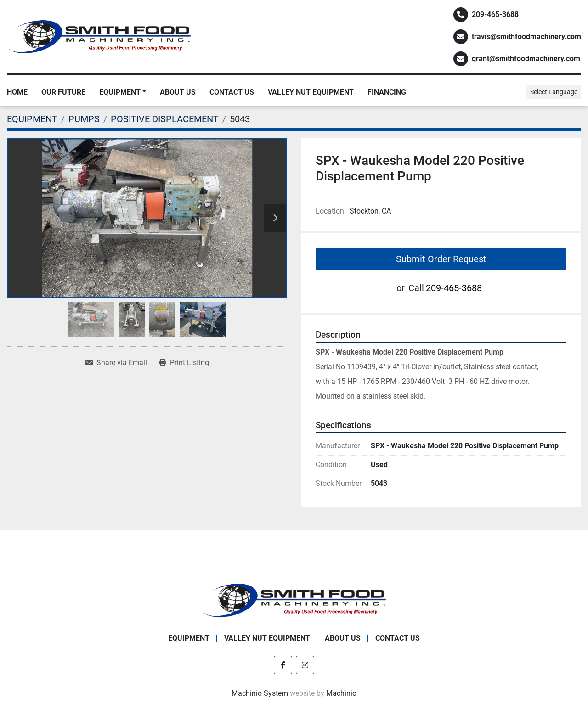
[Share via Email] (116, 363)
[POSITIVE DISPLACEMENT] (165, 119)
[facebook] (283, 665)
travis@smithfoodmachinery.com (526, 37)
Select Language (554, 92)
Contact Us (232, 92)
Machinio (341, 693)
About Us (178, 92)
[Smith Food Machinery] (294, 600)
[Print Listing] (184, 363)
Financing (387, 92)
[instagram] (305, 665)
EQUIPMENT (120, 92)
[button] (123, 92)
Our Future (63, 92)
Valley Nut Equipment (311, 92)
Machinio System (260, 693)
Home (17, 92)
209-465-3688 (495, 14)
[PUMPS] (84, 119)
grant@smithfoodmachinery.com (526, 59)
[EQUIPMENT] (32, 119)
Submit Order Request (441, 259)
